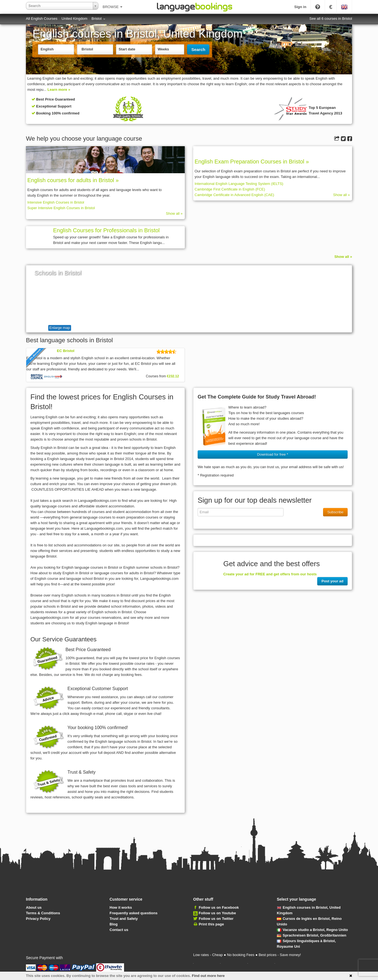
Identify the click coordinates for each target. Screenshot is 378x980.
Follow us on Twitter (216, 919)
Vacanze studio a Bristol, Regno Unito (312, 930)
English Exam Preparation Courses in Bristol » (252, 162)
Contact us (119, 930)
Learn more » (59, 90)
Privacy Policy (38, 919)
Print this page (211, 924)
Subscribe (335, 512)
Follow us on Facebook (219, 907)
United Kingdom (75, 19)
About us (34, 907)
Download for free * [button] (272, 454)
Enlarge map (60, 328)
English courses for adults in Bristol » (73, 180)
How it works (121, 907)
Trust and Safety (124, 919)
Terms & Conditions (43, 913)
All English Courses (42, 19)
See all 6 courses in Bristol (331, 19)
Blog (114, 924)
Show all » (174, 213)
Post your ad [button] (332, 581)
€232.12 (173, 376)
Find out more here (208, 976)
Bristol (98, 19)
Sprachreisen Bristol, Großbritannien (312, 935)
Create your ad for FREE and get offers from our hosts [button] (270, 574)
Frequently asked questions (134, 913)
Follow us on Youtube (217, 913)
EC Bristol (66, 351)
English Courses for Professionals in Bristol (106, 230)
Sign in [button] (300, 7)
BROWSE (112, 7)
